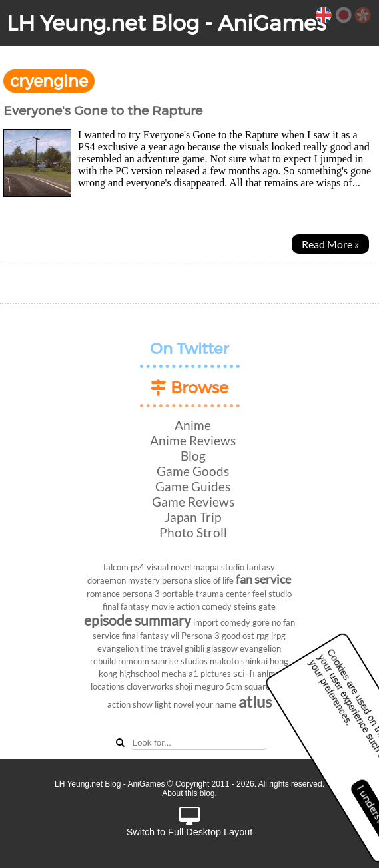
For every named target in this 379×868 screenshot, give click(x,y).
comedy (235, 622)
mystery (144, 580)
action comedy (204, 606)
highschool (139, 674)
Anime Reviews (193, 440)
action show (130, 704)
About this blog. (189, 793)
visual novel (169, 567)
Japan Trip (193, 517)
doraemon (107, 580)
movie (163, 606)
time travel (162, 648)
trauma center (223, 594)
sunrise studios (180, 661)
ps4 (138, 567)
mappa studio (219, 567)
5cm (234, 686)
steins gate (255, 606)
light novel (174, 704)
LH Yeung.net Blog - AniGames (167, 23)
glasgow (222, 648)
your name (216, 704)
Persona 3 (200, 636)
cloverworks (150, 686)
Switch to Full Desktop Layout (190, 822)
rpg (263, 636)
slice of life (214, 580)
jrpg (278, 636)
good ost (238, 636)
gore (261, 622)
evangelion (118, 648)
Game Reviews (193, 502)
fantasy (261, 567)
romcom (134, 661)
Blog (193, 456)
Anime (193, 425)
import (206, 622)
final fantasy (126, 606)
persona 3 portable (158, 594)
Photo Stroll (193, 532)
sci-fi (244, 673)
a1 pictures (210, 674)
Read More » (330, 244)
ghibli (194, 648)
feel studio (272, 594)
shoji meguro (199, 686)
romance (103, 594)
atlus (255, 701)
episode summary (138, 620)
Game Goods (193, 471)
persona (177, 580)
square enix (266, 686)
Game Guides (193, 486)
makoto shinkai (239, 661)
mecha (174, 674)
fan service (263, 579)
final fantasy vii (151, 636)
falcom (116, 567)
